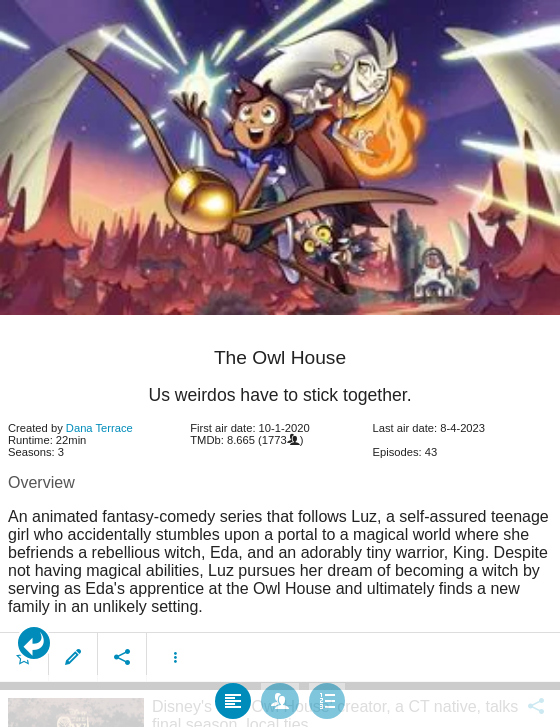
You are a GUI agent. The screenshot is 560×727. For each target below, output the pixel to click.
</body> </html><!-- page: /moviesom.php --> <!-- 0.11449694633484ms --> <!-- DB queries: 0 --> (280, 363)
